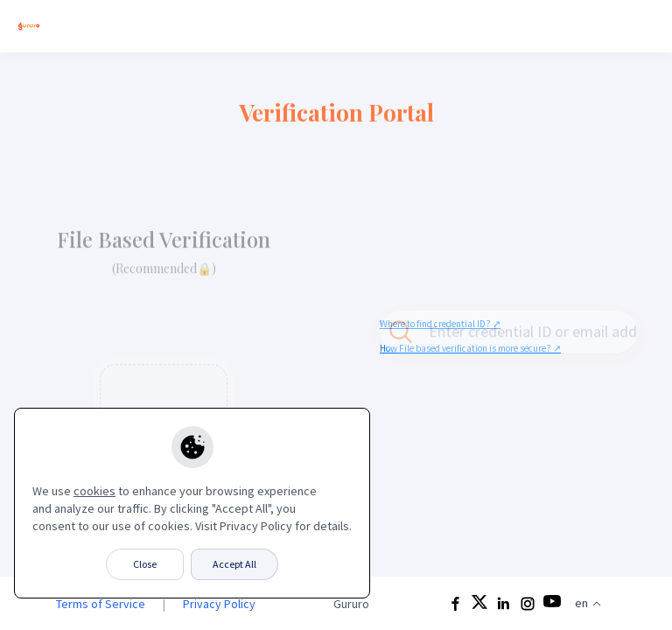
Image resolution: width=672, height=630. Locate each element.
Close (145, 564)
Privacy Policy (219, 604)
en (588, 603)
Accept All (234, 564)
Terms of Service (101, 604)
